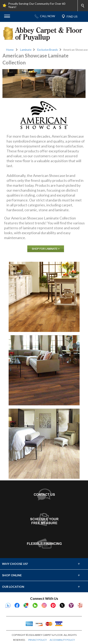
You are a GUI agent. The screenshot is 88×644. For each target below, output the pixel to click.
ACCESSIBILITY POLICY (62, 640)
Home (10, 50)
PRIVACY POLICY (38, 640)
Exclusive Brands (48, 50)
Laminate (26, 50)
